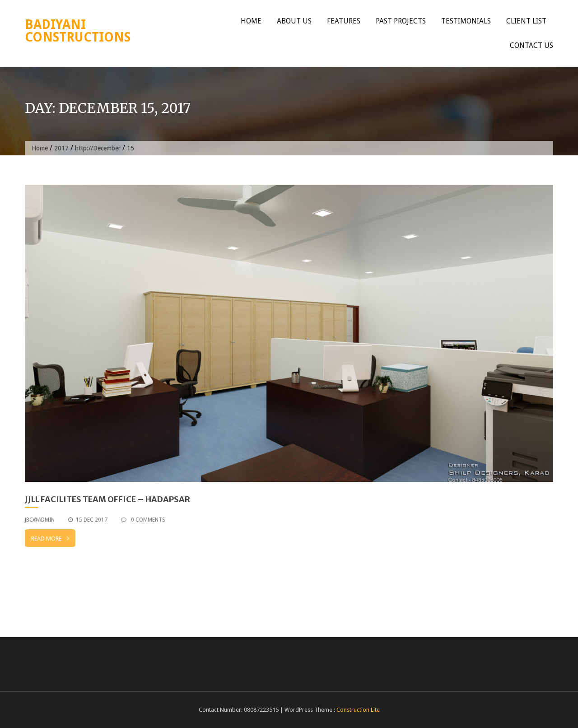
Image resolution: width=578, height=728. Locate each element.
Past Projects (401, 21)
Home (251, 21)
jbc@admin (40, 520)
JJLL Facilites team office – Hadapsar (107, 499)
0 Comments (143, 520)
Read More (50, 538)
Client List (526, 21)
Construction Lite (358, 710)
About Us (294, 21)
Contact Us (531, 45)
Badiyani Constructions (78, 31)
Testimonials (466, 21)
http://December (98, 148)
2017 (61, 148)
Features (344, 21)
